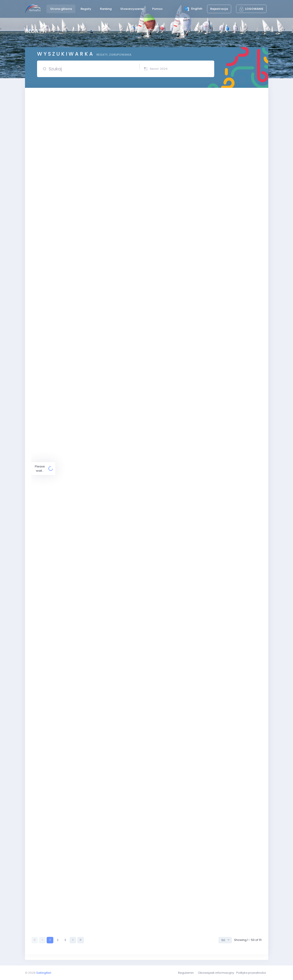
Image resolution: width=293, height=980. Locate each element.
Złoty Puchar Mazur (90, 617)
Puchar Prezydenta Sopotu (87, 632)
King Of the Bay (79, 516)
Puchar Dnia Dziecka (90, 531)
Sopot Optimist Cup (82, 826)
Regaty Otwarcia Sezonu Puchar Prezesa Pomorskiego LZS (105, 122)
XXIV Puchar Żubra (81, 925)
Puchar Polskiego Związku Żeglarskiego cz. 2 (108, 414)
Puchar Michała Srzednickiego (98, 749)
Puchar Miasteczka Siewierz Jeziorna (103, 676)
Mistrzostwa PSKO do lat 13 (95, 854)
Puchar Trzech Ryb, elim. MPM (97, 764)
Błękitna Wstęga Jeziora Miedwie (92, 461)
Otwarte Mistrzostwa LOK (86, 154)
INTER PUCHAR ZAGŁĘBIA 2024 (89, 298)
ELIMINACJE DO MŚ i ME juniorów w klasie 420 (108, 266)
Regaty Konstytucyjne (92, 213)
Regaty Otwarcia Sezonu (94, 137)
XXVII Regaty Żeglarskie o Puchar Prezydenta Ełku (104, 661)
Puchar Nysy (77, 691)
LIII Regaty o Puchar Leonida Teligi (100, 813)
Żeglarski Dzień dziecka (85, 478)
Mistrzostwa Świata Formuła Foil (99, 840)
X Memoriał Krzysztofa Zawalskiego (94, 497)
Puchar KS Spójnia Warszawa (96, 280)
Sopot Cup (84, 708)
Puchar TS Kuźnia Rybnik (85, 108)
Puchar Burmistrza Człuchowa (90, 562)
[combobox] (225, 940)
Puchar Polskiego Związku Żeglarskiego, (97, 429)
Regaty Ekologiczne (82, 399)
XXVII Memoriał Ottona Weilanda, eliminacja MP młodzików (110, 334)
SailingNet (44, 973)
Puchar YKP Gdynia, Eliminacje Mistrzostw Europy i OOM (111, 361)
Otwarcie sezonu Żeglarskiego (90, 170)
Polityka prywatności (251, 973)
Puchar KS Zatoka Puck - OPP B (98, 248)
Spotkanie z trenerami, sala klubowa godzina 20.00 (105, 385)
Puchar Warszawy (89, 444)
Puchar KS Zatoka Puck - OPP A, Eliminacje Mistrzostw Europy (106, 191)
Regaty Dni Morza (89, 781)
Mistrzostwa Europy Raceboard (99, 724)
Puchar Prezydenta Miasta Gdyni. (100, 647)
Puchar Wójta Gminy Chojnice (97, 907)
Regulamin (186, 973)
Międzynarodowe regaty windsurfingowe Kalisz (102, 545)
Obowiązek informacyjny (216, 973)
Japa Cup (83, 316)
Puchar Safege (87, 797)
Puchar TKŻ (84, 598)
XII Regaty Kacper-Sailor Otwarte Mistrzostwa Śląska (109, 888)
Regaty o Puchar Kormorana (97, 871)
